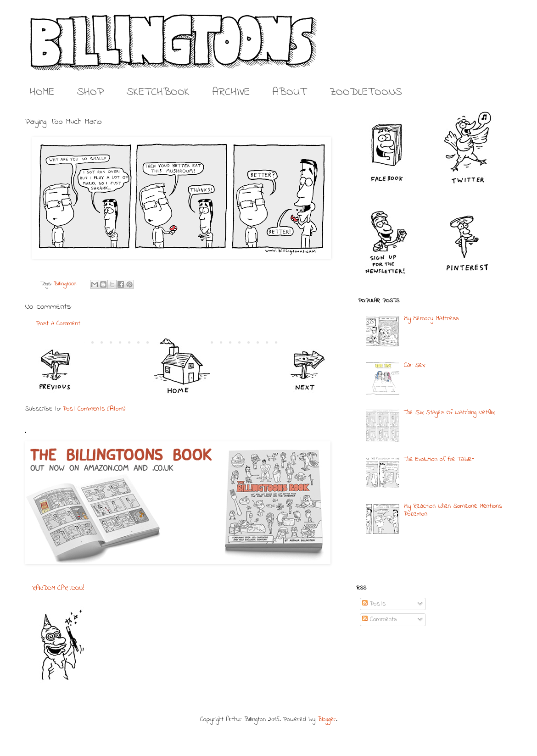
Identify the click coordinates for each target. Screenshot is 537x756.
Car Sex (414, 365)
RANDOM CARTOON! (58, 588)
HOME (42, 92)
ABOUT (290, 92)
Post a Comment (58, 324)
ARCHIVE (231, 92)
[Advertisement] (263, 641)
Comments (380, 620)
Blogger (327, 720)
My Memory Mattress (431, 319)
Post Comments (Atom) (94, 409)
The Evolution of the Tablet (439, 459)
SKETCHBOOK (158, 92)
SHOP (90, 92)
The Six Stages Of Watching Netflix (449, 413)
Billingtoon (65, 284)
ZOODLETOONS (366, 92)
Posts (374, 604)
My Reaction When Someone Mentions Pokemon (453, 510)
